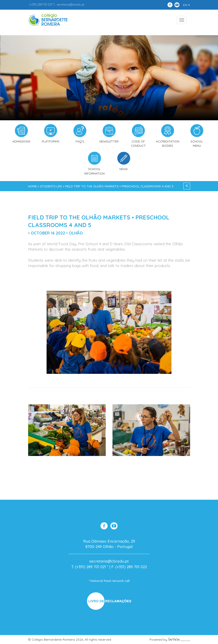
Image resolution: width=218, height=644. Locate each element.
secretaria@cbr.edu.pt (71, 4)
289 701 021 (41, 4)
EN (187, 5)
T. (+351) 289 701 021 (89, 567)
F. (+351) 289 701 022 (129, 567)
